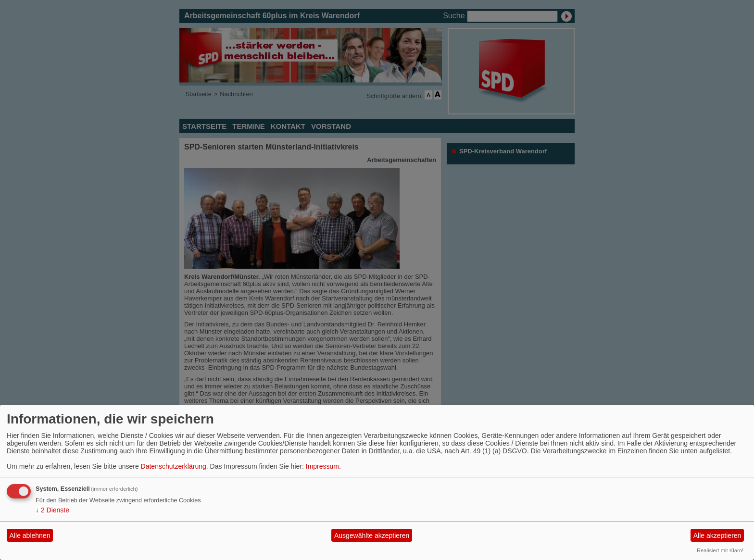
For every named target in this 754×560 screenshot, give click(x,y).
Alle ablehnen (30, 535)
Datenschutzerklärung (174, 466)
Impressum (322, 466)
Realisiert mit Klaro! (720, 550)
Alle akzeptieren (717, 535)
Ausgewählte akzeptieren (372, 535)
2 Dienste (52, 510)
